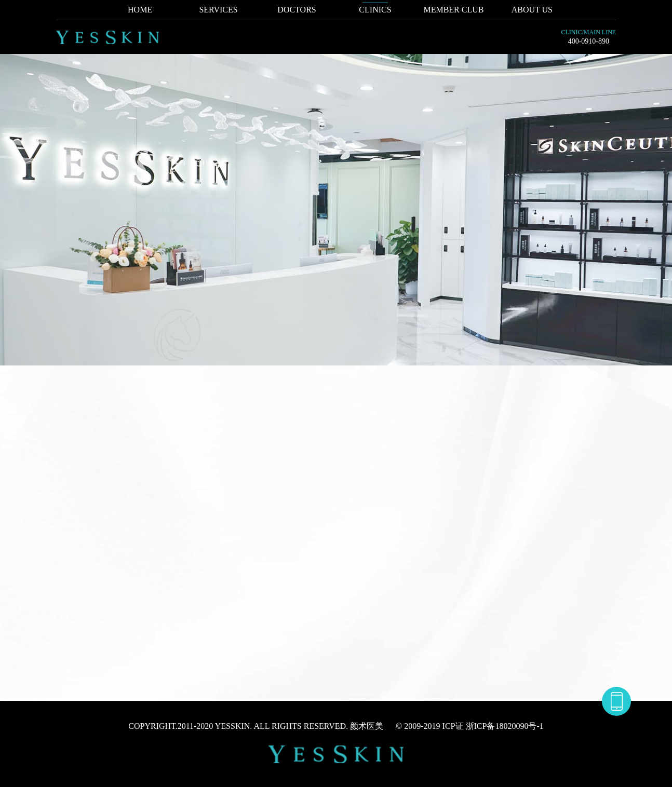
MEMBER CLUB (453, 10)
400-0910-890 (589, 41)
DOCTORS (297, 10)
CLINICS (375, 10)
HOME (140, 10)
